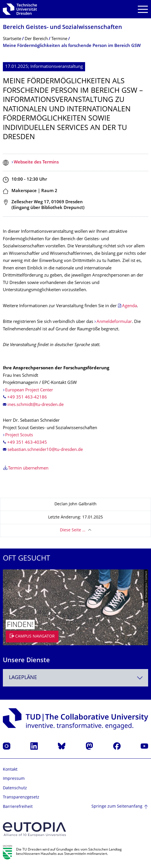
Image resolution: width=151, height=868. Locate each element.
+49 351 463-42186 (27, 397)
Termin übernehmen (28, 468)
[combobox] (75, 678)
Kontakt (10, 770)
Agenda (130, 306)
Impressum (14, 779)
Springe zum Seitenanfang (117, 807)
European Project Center (29, 390)
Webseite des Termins (36, 162)
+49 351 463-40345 (27, 443)
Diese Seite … (73, 530)
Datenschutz (15, 788)
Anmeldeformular (114, 322)
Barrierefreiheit (18, 807)
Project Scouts (19, 435)
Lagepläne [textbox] (23, 678)
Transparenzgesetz (21, 797)
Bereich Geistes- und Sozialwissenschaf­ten (62, 28)
